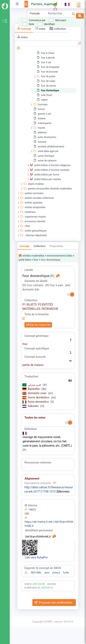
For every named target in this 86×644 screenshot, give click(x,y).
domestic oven (38, 393)
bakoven (34, 406)
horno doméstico (39, 397)
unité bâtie (25, 260)
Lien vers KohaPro (36, 557)
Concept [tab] (24, 28)
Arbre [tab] (22, 37)
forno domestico (39, 402)
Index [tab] (40, 28)
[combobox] (56, 14)
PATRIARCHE (50, 309)
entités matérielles (33, 256)
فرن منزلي (35, 385)
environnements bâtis (60, 256)
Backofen (34, 389)
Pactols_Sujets (42, 4)
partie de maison (33, 365)
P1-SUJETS (29, 305)
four (36, 260)
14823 (32, 510)
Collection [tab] (58, 28)
